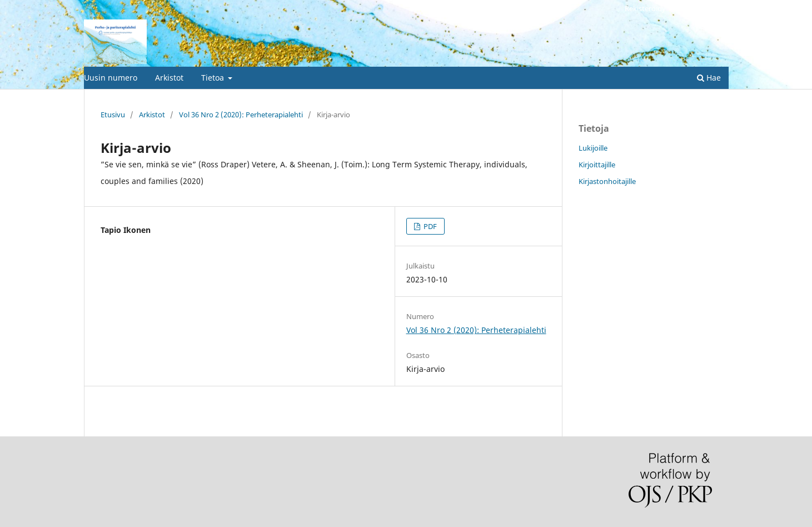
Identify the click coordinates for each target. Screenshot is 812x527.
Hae (709, 78)
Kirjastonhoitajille (607, 181)
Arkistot (169, 78)
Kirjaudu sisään (704, 8)
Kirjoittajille (597, 165)
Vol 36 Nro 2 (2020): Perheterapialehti (241, 115)
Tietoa (214, 78)
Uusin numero (111, 78)
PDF (429, 226)
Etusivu (113, 115)
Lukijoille (593, 148)
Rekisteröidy (645, 8)
